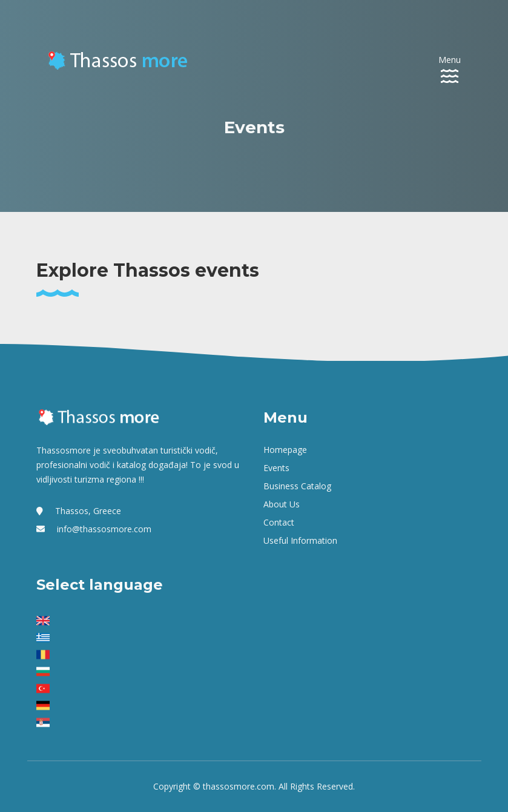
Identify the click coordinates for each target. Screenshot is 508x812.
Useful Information (300, 540)
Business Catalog (297, 486)
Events (276, 468)
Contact (279, 522)
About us (282, 504)
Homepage (285, 450)
